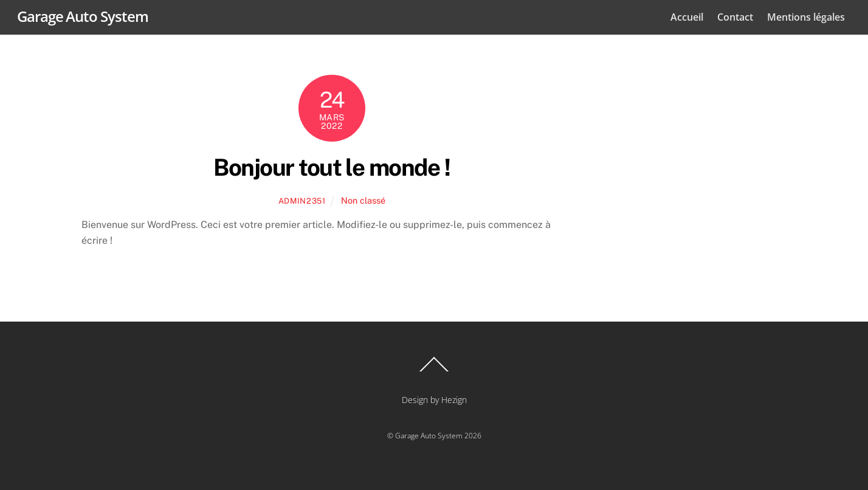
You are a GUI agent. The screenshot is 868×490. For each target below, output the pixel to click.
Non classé (363, 200)
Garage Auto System (429, 436)
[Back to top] (434, 371)
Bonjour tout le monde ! (332, 167)
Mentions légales (806, 17)
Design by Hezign (434, 400)
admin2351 (302, 201)
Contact (735, 17)
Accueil (687, 17)
